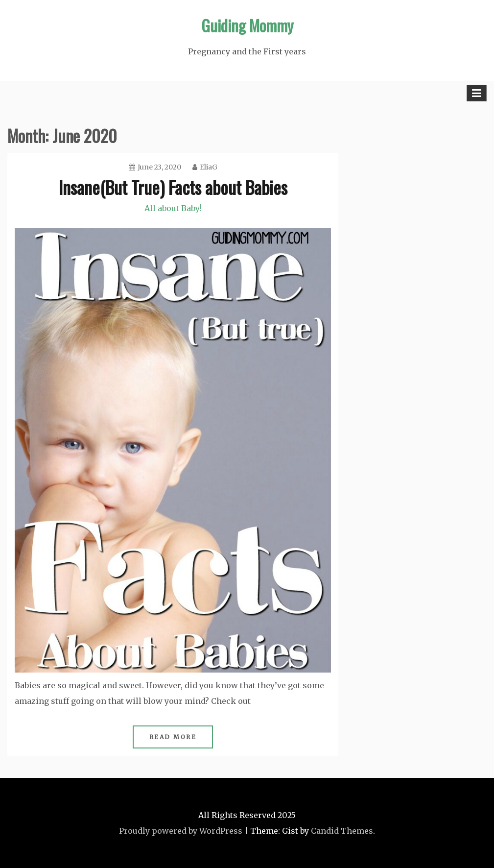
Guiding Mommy (247, 25)
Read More (173, 737)
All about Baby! (173, 208)
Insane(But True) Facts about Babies (173, 187)
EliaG (205, 167)
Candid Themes (342, 831)
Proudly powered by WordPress (181, 831)
